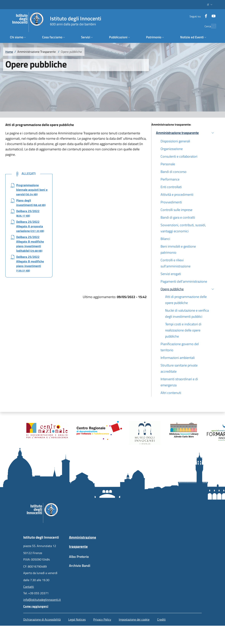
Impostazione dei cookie (134, 619)
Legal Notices (77, 619)
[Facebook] (201, 14)
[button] (210, 5)
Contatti (29, 587)
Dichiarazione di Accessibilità (42, 619)
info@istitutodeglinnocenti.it (42, 600)
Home (9, 52)
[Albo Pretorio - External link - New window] (90, 559)
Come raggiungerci (36, 606)
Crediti (161, 619)
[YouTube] (209, 14)
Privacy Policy (102, 619)
